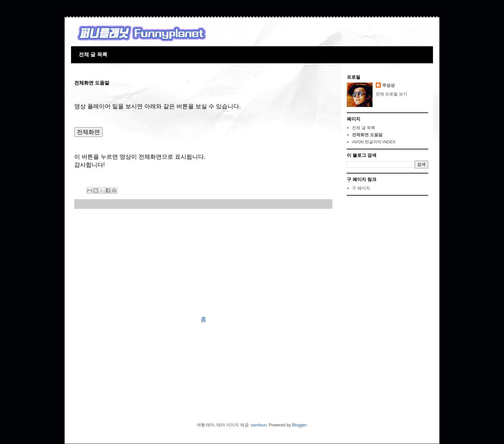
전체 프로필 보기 (392, 94)
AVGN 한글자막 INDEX (374, 142)
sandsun (259, 425)
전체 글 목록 (93, 54)
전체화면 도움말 (367, 135)
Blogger (299, 425)
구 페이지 (361, 188)
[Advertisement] (203, 262)
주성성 (388, 85)
